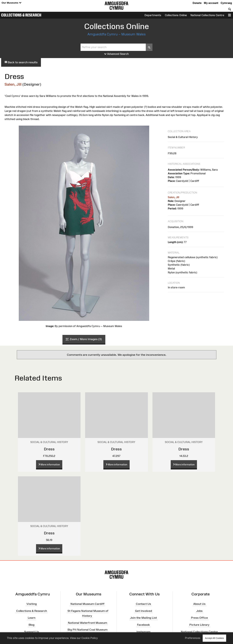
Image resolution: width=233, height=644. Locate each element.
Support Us (32, 632)
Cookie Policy (90, 638)
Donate (197, 3)
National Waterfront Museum (87, 623)
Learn (32, 618)
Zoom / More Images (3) (84, 339)
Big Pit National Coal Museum (87, 630)
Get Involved (143, 611)
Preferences (193, 638)
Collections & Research (21, 15)
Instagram (143, 632)
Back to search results (21, 62)
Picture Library (199, 625)
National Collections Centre (207, 15)
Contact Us (143, 604)
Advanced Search (116, 54)
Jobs (199, 611)
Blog (31, 625)
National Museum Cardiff (87, 604)
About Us (199, 604)
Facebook (143, 625)
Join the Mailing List (143, 618)
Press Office (199, 618)
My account (211, 3)
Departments (153, 15)
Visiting (32, 604)
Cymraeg (226, 3)
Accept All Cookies (214, 638)
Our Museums (11, 3)
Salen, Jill (13, 84)
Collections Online (176, 15)
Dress (49, 449)
